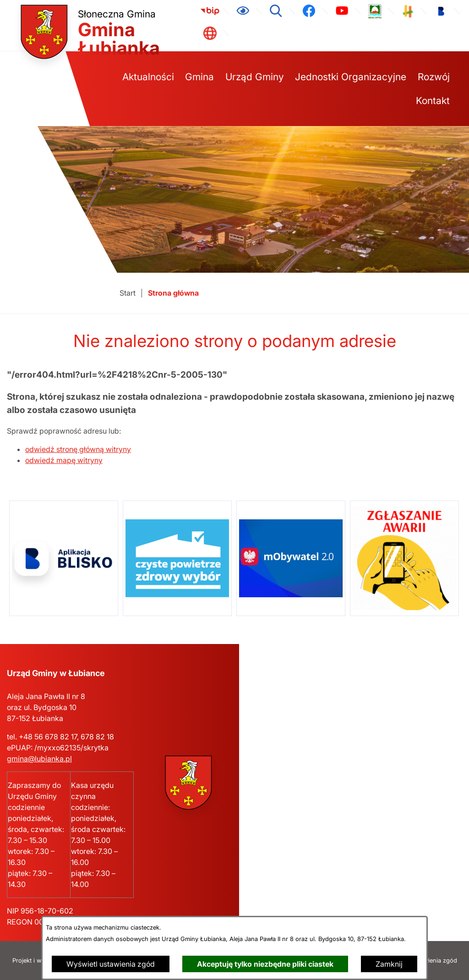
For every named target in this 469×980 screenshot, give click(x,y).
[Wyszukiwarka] (276, 11)
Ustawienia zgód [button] (434, 961)
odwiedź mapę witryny (64, 460)
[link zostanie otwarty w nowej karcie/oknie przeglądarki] (210, 11)
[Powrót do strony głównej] (128, 293)
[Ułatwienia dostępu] (243, 11)
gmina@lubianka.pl (39, 759)
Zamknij (389, 964)
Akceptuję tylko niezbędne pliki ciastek (265, 964)
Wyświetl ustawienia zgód (111, 964)
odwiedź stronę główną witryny (78, 449)
